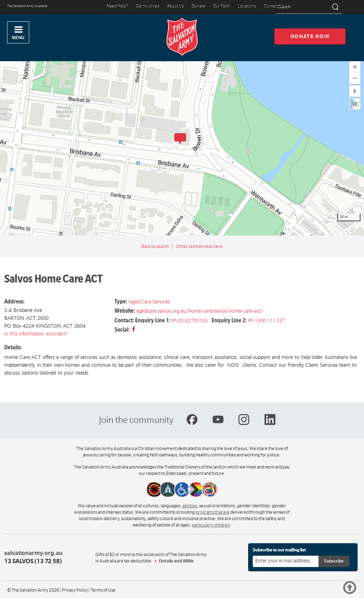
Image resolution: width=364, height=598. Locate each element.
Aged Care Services (149, 302)
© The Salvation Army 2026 (33, 590)
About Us (175, 7)
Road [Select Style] (355, 104)
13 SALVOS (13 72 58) (33, 561)
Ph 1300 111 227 (266, 321)
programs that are (213, 512)
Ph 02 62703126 (189, 321)
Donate (198, 7)
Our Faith (221, 7)
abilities (190, 506)
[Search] (335, 7)
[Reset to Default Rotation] (355, 91)
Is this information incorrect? (36, 334)
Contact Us (274, 7)
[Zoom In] (355, 67)
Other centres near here (199, 247)
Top (350, 588)
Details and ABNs (176, 561)
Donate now (310, 36)
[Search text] (309, 7)
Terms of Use (103, 590)
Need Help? (117, 7)
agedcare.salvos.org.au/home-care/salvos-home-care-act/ (200, 311)
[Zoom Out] (355, 78)
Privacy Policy (75, 590)
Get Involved (148, 7)
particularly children (211, 525)
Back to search (155, 247)
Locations (247, 7)
